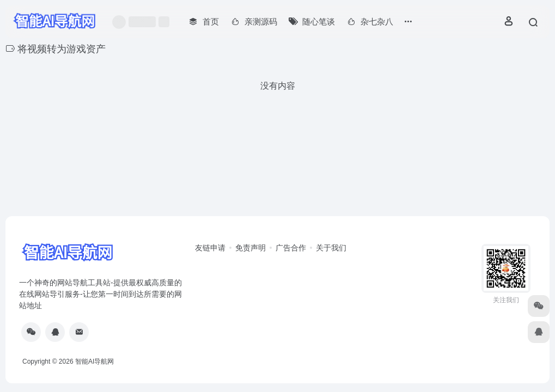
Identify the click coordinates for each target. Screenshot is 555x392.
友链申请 (210, 248)
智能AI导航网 (94, 362)
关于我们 (331, 248)
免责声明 (251, 248)
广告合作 (291, 248)
